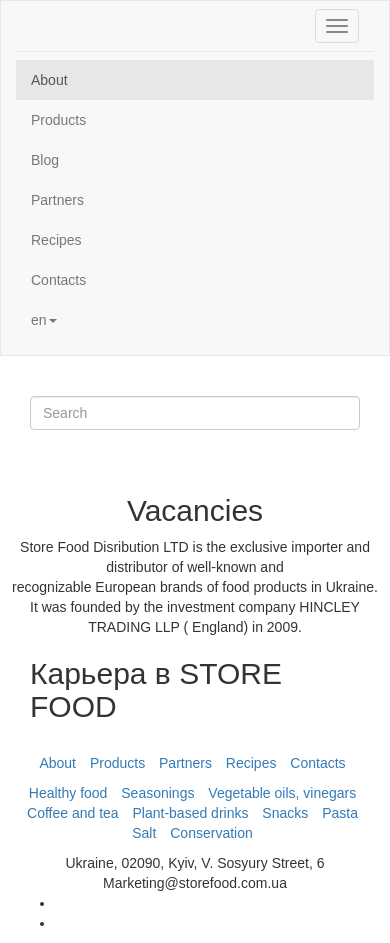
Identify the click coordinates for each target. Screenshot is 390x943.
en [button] (44, 320)
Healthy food (68, 793)
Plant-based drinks (191, 813)
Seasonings (157, 793)
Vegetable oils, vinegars (282, 793)
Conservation (211, 833)
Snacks (285, 813)
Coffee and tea (73, 813)
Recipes (56, 240)
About (49, 80)
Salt (144, 833)
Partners (57, 200)
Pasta (340, 813)
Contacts (58, 280)
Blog (45, 160)
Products (58, 120)
